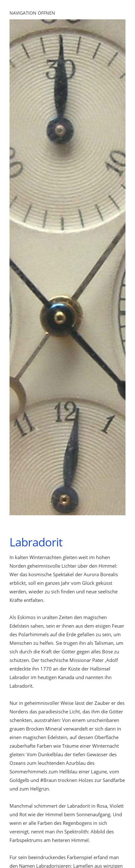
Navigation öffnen (32, 13)
